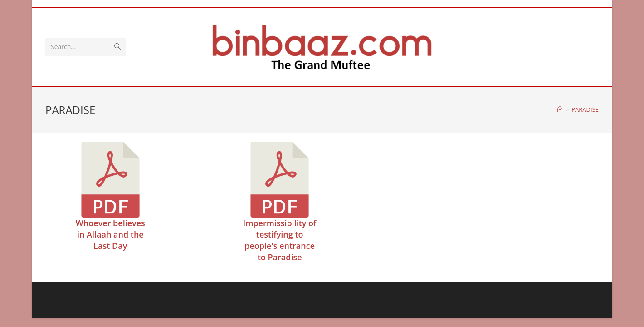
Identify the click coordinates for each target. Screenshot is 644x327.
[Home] (560, 109)
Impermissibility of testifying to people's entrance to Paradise (280, 240)
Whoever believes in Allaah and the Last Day (110, 234)
